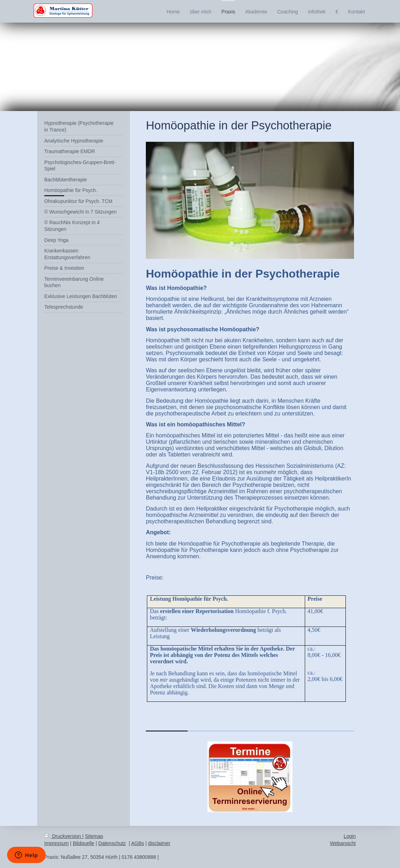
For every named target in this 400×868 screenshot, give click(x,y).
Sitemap (94, 836)
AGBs (138, 843)
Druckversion (63, 836)
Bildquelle (84, 843)
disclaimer (159, 843)
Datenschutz (112, 843)
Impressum (56, 843)
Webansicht (343, 843)
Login (350, 836)
